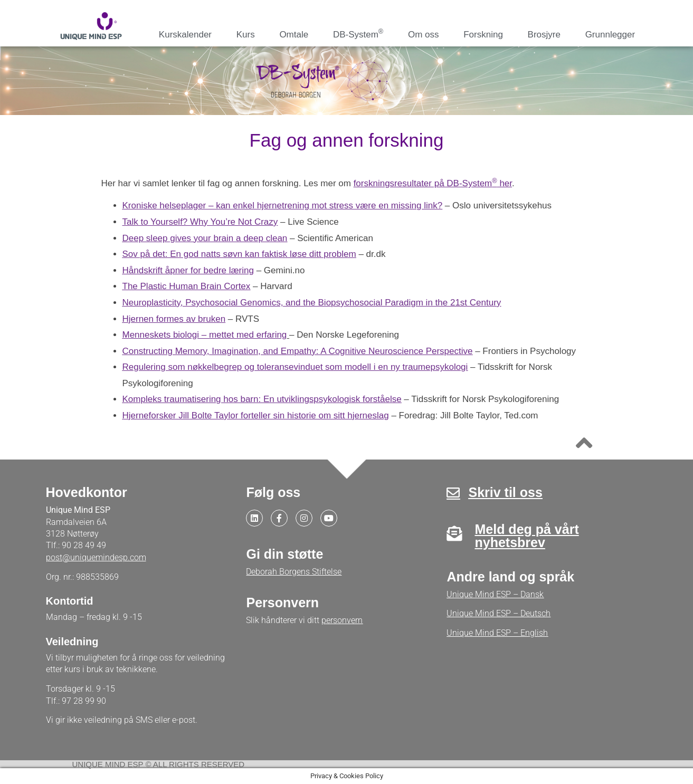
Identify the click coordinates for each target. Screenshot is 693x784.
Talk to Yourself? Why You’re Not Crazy (200, 222)
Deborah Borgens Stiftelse (294, 572)
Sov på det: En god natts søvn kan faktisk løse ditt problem (239, 254)
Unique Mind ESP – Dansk (495, 594)
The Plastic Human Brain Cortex (187, 286)
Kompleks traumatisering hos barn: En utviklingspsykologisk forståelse (262, 399)
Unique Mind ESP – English (497, 633)
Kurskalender (185, 35)
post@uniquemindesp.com (96, 557)
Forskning (483, 35)
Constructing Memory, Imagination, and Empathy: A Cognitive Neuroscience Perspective (298, 351)
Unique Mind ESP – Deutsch (499, 613)
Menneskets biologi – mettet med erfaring (205, 335)
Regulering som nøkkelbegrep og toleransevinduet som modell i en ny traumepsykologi (295, 367)
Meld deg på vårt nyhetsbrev (526, 536)
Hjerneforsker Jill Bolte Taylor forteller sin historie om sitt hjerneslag (256, 415)
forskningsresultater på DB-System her (433, 183)
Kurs (246, 35)
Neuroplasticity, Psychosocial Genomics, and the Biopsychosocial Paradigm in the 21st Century (312, 303)
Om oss (424, 35)
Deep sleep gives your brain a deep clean (205, 238)
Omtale (294, 35)
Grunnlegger (610, 35)
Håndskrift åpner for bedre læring (188, 270)
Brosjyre (544, 35)
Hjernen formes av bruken (174, 319)
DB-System (358, 34)
